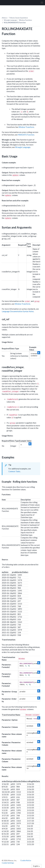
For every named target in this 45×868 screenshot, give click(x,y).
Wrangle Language (10, 20)
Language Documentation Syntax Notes (18, 311)
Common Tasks (14, 471)
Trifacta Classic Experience (18, 18)
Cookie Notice (26, 860)
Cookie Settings (8, 863)
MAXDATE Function (26, 135)
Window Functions (25, 20)
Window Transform (26, 127)
